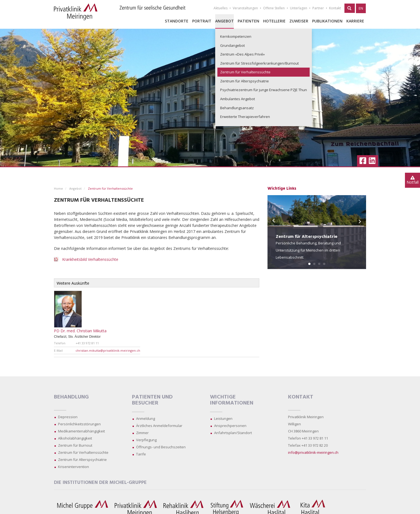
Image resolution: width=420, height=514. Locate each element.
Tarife (141, 454)
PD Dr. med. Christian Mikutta (80, 331)
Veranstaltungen (245, 8)
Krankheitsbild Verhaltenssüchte (90, 259)
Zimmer (142, 433)
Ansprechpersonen (230, 426)
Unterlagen (299, 8)
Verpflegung (146, 440)
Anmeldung (146, 418)
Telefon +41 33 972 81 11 (308, 438)
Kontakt (335, 8)
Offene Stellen (274, 8)
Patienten (248, 21)
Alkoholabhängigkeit (75, 438)
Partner (318, 8)
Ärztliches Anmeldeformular (159, 426)
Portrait (202, 21)
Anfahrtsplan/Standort (233, 433)
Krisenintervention (74, 467)
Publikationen (327, 21)
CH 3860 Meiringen (303, 431)
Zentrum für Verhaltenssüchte (83, 452)
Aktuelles (221, 8)
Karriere (355, 21)
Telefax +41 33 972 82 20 (308, 445)
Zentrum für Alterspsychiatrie (82, 460)
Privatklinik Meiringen (306, 417)
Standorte (177, 21)
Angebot (225, 21)
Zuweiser (299, 21)
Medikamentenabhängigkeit (81, 431)
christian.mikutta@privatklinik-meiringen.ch (108, 350)
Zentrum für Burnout (75, 445)
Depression (68, 417)
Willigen (294, 424)
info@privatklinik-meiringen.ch (313, 452)
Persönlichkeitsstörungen (79, 424)
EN (361, 8)
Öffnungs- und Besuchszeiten (161, 447)
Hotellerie (274, 21)
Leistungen (223, 418)
